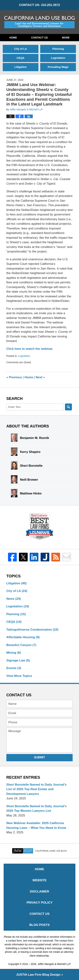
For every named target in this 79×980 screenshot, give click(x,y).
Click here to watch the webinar (29, 349)
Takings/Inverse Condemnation (32, 630)
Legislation (58, 58)
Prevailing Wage (58, 67)
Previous (14, 377)
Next (40, 377)
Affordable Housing (23, 637)
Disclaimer (39, 892)
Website (39, 880)
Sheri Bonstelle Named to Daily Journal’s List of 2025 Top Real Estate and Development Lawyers (36, 789)
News (14, 599)
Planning (58, 49)
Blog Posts (39, 925)
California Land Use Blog (40, 22)
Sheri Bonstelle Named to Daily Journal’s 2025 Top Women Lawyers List (36, 809)
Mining (14, 653)
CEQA (20, 58)
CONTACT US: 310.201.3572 (40, 5)
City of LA (21, 49)
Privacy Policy (39, 903)
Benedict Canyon (21, 645)
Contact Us (40, 38)
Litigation (20, 67)
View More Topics (19, 676)
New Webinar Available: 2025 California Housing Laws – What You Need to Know (36, 825)
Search (68, 407)
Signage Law (18, 660)
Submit (39, 757)
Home (13, 38)
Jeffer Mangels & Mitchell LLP (54, 964)
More (66, 38)
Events (14, 668)
